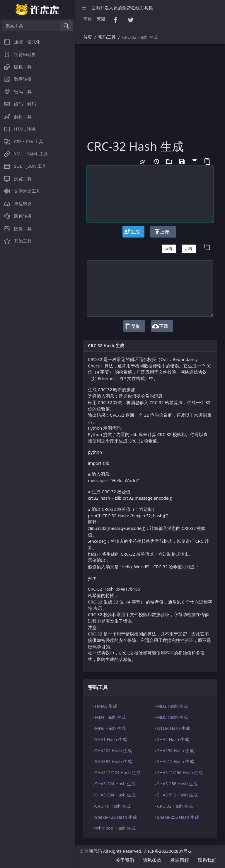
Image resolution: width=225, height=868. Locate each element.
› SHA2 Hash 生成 (172, 739)
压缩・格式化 (20, 42)
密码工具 (16, 92)
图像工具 (16, 229)
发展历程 (180, 860)
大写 (169, 249)
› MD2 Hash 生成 (171, 706)
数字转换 (16, 79)
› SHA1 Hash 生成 (110, 739)
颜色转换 (16, 216)
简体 (88, 19)
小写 (189, 249)
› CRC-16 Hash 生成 (112, 806)
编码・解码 (18, 104)
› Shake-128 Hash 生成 (115, 817)
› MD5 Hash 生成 (171, 717)
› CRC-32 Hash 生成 (174, 806)
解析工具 (16, 117)
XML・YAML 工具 (24, 154)
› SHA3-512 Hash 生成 (176, 795)
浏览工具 (16, 179)
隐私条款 (152, 860)
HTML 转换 (18, 129)
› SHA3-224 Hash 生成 (114, 784)
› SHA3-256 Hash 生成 (176, 784)
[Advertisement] (150, 95)
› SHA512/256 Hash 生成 (179, 772)
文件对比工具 (20, 191)
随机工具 (16, 67)
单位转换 (16, 204)
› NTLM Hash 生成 (172, 728)
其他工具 (16, 241)
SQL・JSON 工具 (23, 166)
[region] (37, 443)
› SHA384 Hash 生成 (112, 761)
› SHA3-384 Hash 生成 (114, 795)
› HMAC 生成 (105, 706)
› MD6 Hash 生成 (109, 728)
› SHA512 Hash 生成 (174, 761)
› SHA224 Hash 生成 (112, 750)
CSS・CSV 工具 (22, 141)
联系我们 (207, 860)
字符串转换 (18, 54)
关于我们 (125, 860)
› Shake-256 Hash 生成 (177, 817)
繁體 (101, 19)
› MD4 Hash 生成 (109, 717)
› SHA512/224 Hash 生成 (117, 772)
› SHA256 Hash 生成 (174, 750)
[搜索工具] (31, 26)
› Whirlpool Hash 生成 (114, 828)
